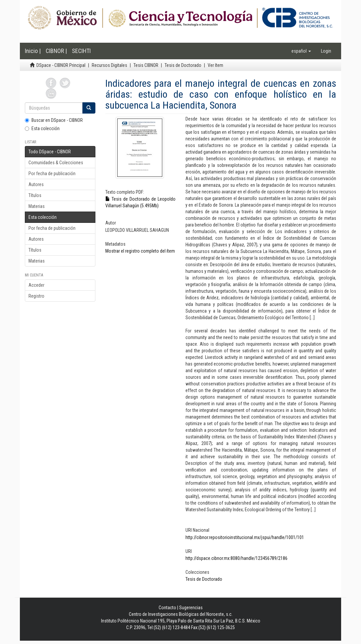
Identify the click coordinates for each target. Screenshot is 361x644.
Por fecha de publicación (52, 173)
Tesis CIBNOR (146, 65)
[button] (301, 51)
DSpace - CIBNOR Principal (61, 65)
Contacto (167, 608)
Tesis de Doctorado (183, 65)
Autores (36, 184)
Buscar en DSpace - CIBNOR (54, 120)
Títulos (35, 195)
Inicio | (33, 51)
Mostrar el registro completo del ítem (140, 251)
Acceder (36, 285)
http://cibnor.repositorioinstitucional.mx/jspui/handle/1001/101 (245, 537)
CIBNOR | (56, 51)
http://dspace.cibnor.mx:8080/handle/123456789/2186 (236, 558)
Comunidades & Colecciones (56, 163)
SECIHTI (81, 51)
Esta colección (42, 128)
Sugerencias (191, 608)
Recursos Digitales (109, 65)
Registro (36, 296)
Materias (37, 206)
